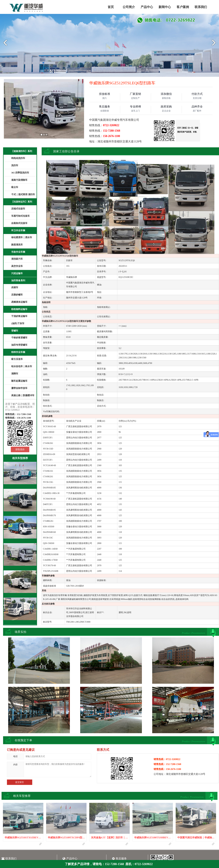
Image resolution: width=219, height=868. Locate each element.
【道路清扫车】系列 (22, 151)
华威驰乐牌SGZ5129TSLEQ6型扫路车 (20, 562)
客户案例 (183, 7)
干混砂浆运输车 (19, 316)
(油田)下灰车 (18, 323)
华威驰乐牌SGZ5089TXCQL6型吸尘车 (20, 589)
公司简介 (129, 7)
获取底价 (20, 449)
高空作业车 (17, 266)
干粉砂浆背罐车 (19, 338)
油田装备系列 (18, 280)
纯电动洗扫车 (18, 158)
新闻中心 (165, 7)
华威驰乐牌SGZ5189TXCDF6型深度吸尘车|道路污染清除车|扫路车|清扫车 (20, 483)
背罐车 (15, 331)
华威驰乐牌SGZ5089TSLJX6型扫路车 (20, 535)
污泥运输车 (17, 273)
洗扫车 (15, 165)
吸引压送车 (17, 359)
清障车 (15, 374)
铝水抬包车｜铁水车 (22, 366)
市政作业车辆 (18, 252)
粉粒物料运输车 (19, 309)
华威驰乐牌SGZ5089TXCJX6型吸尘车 (20, 507)
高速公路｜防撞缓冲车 (23, 395)
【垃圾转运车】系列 (22, 202)
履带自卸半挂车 (19, 388)
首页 (111, 7)
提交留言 (20, 782)
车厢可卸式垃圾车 (21, 216)
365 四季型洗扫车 (20, 173)
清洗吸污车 (17, 259)
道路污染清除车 (19, 180)
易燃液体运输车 (19, 302)
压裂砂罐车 (17, 295)
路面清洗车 (17, 245)
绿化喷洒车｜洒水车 (22, 237)
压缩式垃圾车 (18, 209)
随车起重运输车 (19, 381)
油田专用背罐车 (19, 345)
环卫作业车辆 (18, 230)
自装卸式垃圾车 (19, 223)
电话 (15, 756)
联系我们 (201, 7)
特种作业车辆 (18, 352)
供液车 (15, 287)
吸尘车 (15, 187)
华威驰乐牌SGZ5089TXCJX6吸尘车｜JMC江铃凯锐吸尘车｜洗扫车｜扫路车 (20, 619)
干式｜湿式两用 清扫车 (23, 194)
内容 (15, 765)
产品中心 (147, 7)
